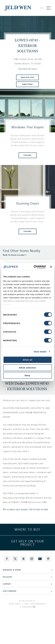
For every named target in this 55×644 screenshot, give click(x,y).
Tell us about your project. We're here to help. (26, 509)
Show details (40, 351)
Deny (27, 375)
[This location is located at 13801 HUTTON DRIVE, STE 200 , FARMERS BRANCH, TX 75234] (27, 61)
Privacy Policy (15, 604)
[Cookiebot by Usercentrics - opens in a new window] (34, 267)
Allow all (28, 360)
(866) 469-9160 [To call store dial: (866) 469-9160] (27, 77)
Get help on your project (27, 543)
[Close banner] (51, 267)
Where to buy (27, 530)
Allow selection (27, 368)
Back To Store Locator (14, 255)
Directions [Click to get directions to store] (27, 84)
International (28, 607)
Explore (27, 155)
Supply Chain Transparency (35, 604)
